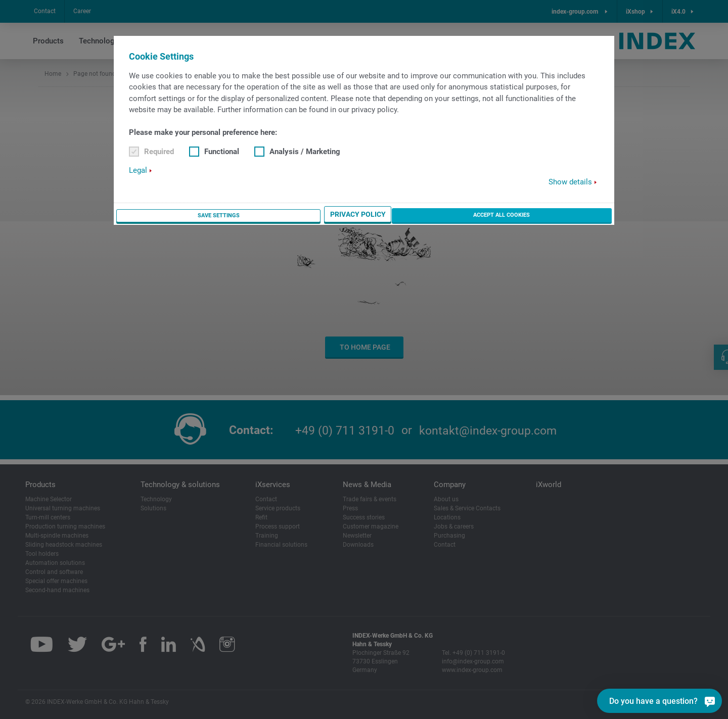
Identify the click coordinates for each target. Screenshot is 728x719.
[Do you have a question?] (710, 701)
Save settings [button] (420, 216)
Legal (138, 171)
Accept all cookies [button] (569, 215)
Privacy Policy (489, 216)
